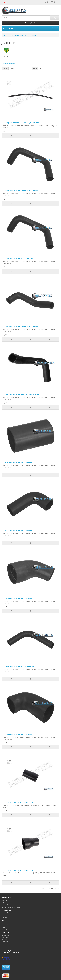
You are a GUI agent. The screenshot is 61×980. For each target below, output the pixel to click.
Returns (4, 915)
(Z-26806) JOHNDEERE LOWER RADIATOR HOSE (21, 327)
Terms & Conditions (8, 905)
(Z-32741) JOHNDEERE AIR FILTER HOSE (18, 598)
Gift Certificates (6, 925)
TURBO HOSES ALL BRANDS (18, 35)
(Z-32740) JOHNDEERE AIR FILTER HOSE (18, 530)
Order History (6, 937)
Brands (4, 923)
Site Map (4, 917)
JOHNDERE (34, 35)
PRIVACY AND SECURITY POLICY (11, 907)
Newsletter (5, 941)
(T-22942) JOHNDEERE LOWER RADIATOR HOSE (21, 191)
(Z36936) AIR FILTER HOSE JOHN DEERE (18, 870)
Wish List (4, 939)
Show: (35, 69)
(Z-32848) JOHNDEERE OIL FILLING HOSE (19, 666)
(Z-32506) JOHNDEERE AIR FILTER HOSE (18, 462)
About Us (4, 901)
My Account (5, 935)
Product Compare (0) (9, 64)
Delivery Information (8, 903)
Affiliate (4, 927)
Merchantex (15, 951)
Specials (4, 929)
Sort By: (5, 69)
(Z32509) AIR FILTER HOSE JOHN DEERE (18, 802)
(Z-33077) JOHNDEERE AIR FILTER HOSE (18, 734)
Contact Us (5, 913)
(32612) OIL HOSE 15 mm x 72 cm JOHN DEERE (21, 123)
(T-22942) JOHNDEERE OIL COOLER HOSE (19, 259)
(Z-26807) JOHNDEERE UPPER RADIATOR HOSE (21, 394)
